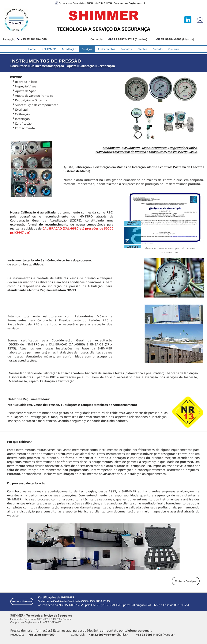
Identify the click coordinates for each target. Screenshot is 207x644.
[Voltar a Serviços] (186, 581)
